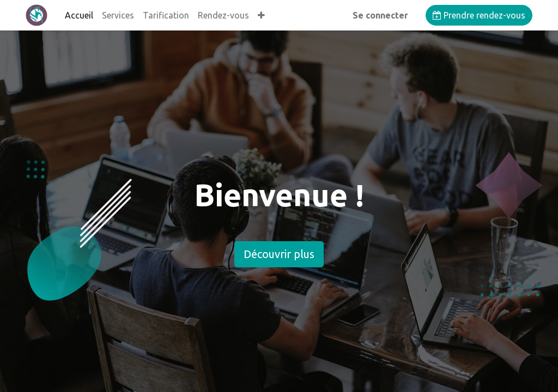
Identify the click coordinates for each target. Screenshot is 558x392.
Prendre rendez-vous (479, 15)
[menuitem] (79, 15)
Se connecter (380, 15)
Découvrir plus (279, 254)
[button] (261, 15)
